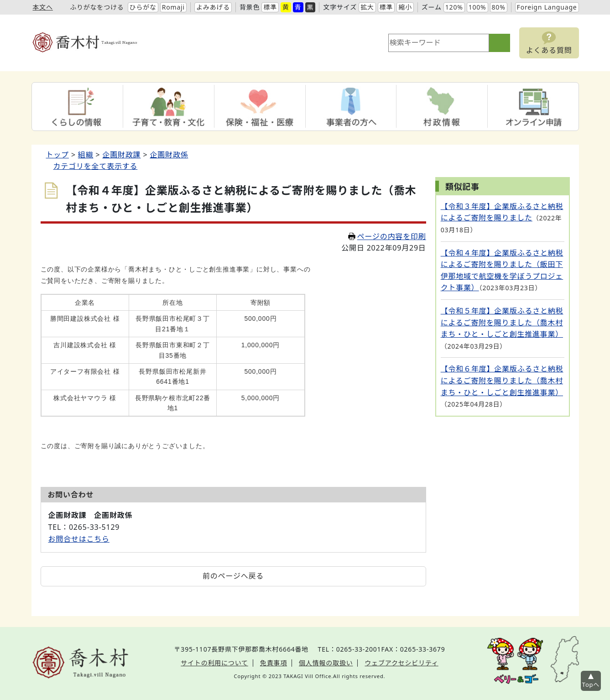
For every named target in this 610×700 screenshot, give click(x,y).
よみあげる (213, 7)
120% (454, 7)
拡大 (367, 7)
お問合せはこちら (79, 539)
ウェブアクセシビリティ (401, 663)
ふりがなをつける (97, 7)
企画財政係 (169, 155)
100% (477, 7)
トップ (57, 155)
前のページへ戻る (233, 576)
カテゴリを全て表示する (96, 166)
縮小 (405, 7)
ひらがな (143, 7)
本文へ (43, 7)
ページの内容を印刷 (387, 236)
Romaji (173, 7)
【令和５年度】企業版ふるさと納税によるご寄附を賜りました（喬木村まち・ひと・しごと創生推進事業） (502, 322)
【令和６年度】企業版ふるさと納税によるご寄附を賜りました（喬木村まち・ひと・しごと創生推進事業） (502, 380)
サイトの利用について (214, 663)
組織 (86, 155)
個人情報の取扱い (326, 663)
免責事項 (274, 663)
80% (499, 7)
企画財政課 (121, 155)
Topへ (591, 684)
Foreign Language (547, 7)
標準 (270, 7)
